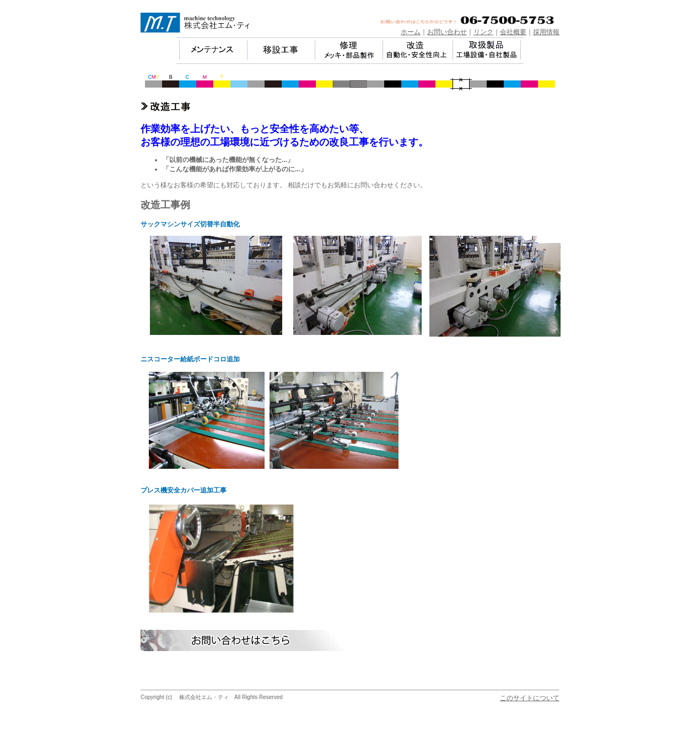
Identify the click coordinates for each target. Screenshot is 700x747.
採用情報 (546, 32)
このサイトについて (530, 698)
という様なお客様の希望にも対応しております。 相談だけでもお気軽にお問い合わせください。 (284, 185)
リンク (483, 32)
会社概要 (513, 32)
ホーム (411, 32)
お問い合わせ (447, 32)
